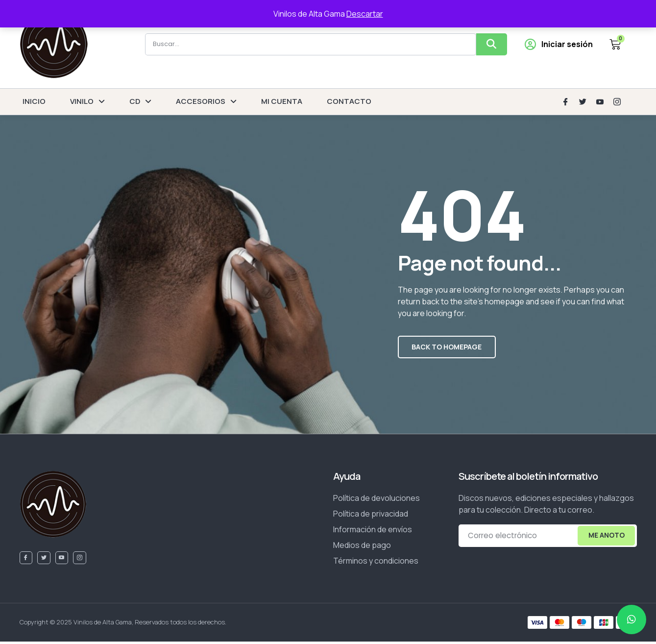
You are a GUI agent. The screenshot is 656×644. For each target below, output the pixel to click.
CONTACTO (349, 101)
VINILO (87, 102)
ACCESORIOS (206, 102)
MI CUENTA (282, 101)
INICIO (34, 101)
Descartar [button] (365, 14)
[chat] (632, 619)
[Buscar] (492, 44)
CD (140, 102)
